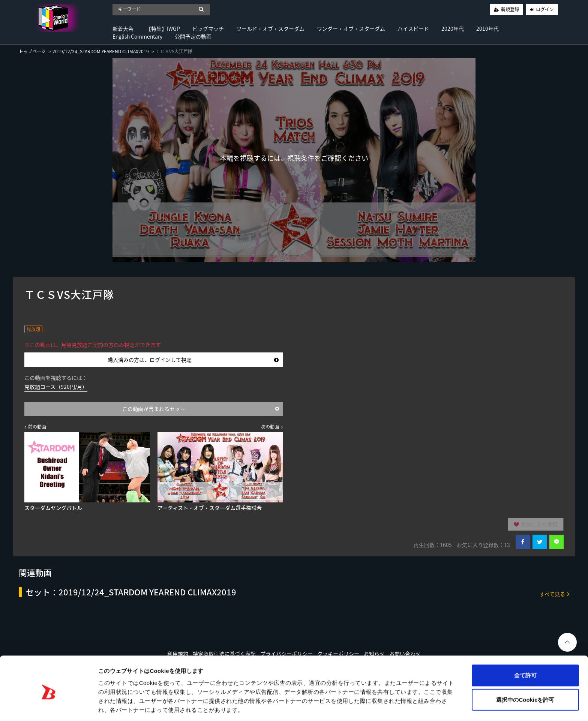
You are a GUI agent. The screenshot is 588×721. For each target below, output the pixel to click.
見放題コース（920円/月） (56, 387)
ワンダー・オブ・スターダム (351, 28)
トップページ (32, 51)
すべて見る (554, 594)
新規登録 (510, 9)
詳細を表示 (362, 706)
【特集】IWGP (163, 28)
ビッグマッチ (208, 28)
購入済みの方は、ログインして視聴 (193, 360)
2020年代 (453, 28)
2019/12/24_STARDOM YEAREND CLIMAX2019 (101, 51)
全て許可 (525, 647)
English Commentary (137, 36)
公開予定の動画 (193, 36)
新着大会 (123, 28)
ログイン (545, 9)
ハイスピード (413, 28)
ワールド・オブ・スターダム (270, 28)
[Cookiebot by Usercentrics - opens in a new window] (49, 706)
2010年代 (487, 28)
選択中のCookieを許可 (525, 672)
